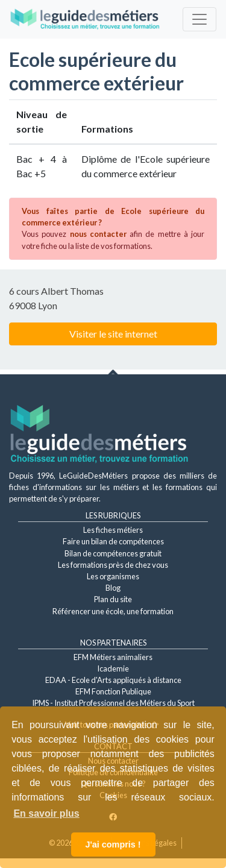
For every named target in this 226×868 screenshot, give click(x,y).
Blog (113, 588)
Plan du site (113, 599)
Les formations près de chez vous (113, 565)
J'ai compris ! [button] (113, 844)
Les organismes (113, 576)
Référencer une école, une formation (113, 611)
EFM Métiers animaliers (113, 657)
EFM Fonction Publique (113, 691)
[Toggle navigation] (199, 19)
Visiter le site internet (113, 334)
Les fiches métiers (113, 530)
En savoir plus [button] (46, 813)
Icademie (113, 668)
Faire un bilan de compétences (113, 541)
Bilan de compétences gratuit (113, 553)
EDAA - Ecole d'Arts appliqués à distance (113, 680)
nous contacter (98, 234)
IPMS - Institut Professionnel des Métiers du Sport (113, 703)
